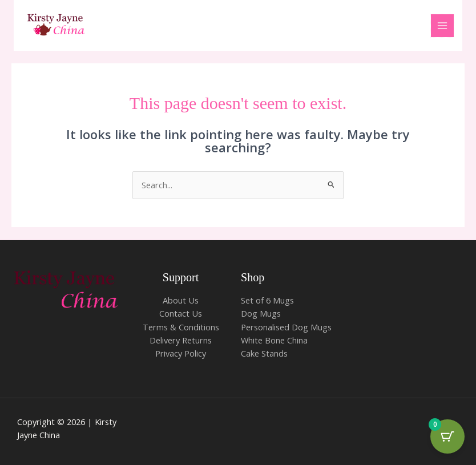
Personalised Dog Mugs (286, 327)
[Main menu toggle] (442, 26)
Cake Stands (264, 353)
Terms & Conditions (181, 327)
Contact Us (181, 313)
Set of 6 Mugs (267, 300)
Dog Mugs (261, 313)
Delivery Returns (181, 340)
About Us (181, 300)
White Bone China (274, 340)
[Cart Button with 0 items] (447, 436)
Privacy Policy (181, 353)
